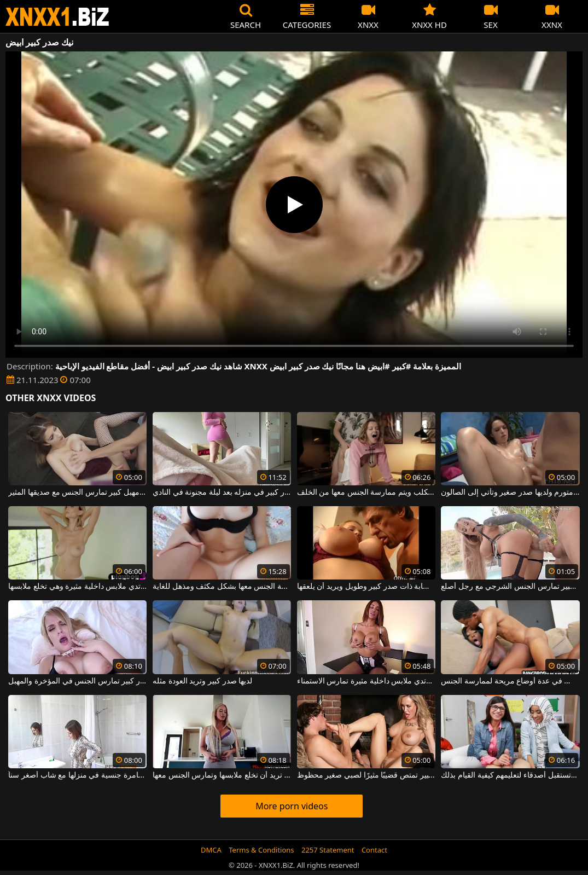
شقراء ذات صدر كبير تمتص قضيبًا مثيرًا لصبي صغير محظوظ (366, 775)
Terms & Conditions (261, 850)
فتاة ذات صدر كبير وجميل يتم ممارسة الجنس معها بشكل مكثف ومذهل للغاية (222, 587)
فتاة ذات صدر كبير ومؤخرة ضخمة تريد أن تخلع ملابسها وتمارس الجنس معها (222, 775)
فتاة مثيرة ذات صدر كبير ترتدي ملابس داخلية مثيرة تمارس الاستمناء (366, 681)
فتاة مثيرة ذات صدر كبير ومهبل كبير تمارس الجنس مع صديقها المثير (77, 492)
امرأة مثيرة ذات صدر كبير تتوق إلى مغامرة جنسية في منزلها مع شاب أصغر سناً (77, 775)
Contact (374, 850)
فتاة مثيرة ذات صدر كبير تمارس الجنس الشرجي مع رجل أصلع (510, 587)
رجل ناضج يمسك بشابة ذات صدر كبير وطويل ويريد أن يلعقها (366, 587)
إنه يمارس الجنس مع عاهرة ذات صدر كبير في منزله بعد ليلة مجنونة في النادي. (222, 492)
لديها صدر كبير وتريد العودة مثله (202, 681)
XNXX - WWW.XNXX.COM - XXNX (57, 17)
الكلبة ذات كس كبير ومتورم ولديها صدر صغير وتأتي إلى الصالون (510, 492)
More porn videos (292, 806)
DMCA (211, 850)
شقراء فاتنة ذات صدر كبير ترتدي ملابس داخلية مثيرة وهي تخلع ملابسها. (77, 587)
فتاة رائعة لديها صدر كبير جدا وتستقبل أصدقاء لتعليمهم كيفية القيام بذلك (510, 775)
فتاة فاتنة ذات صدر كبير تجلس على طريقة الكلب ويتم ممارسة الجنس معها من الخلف (366, 492)
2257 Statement (328, 850)
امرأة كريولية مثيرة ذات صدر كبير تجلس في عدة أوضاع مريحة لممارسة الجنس (510, 681)
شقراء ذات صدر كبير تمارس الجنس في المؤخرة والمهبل (77, 681)
